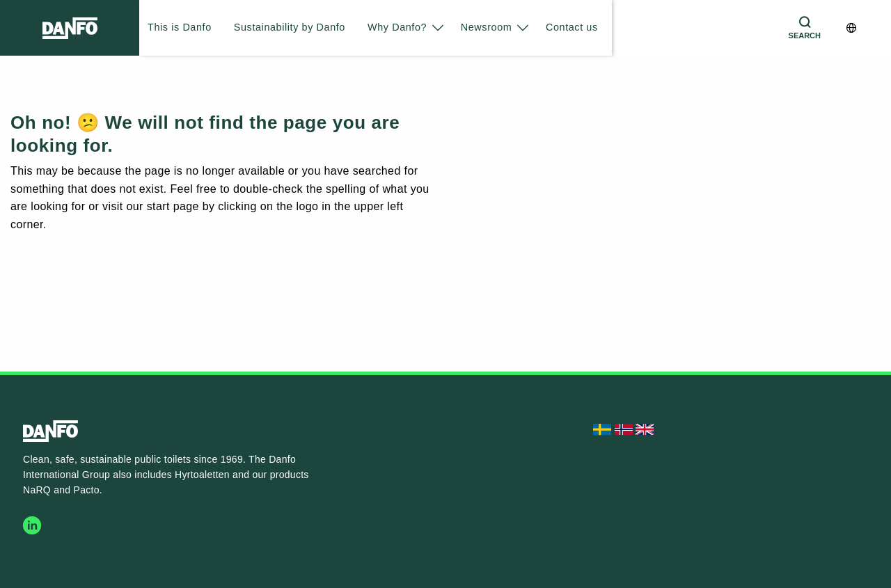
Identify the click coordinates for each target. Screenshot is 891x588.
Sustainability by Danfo (290, 27)
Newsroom (487, 27)
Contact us (572, 27)
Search (805, 35)
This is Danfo (180, 27)
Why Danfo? (397, 27)
